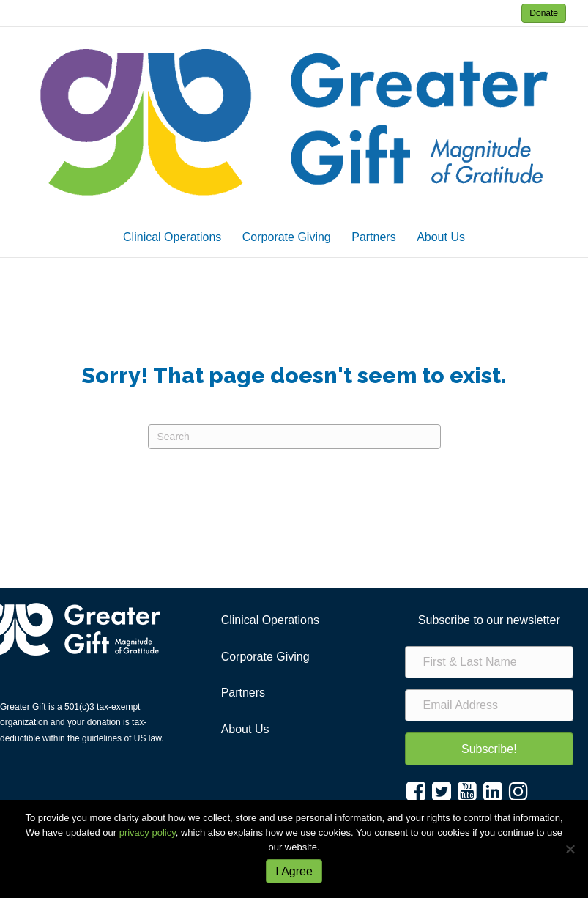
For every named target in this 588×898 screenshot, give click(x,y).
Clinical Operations (172, 237)
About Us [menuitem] (245, 729)
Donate (544, 13)
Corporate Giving (287, 237)
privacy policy (148, 832)
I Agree (294, 871)
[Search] (294, 437)
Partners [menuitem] (243, 693)
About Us (441, 237)
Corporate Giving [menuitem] (265, 657)
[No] (570, 849)
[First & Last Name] (489, 662)
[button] (489, 749)
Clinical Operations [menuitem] (270, 620)
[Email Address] (489, 705)
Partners (373, 237)
